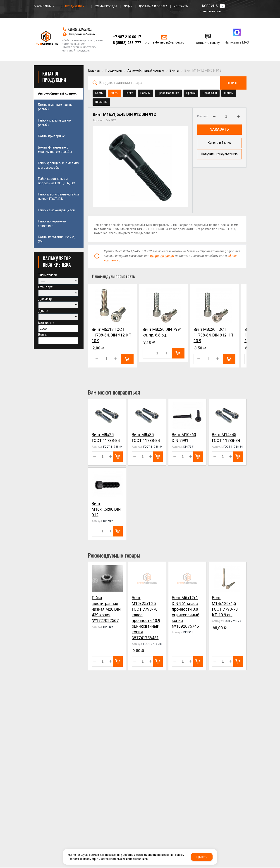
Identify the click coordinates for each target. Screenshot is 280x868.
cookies (94, 855)
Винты (174, 71)
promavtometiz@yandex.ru (165, 42)
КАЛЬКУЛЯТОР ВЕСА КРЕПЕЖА (57, 261)
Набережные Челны (82, 34)
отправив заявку (162, 256)
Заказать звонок (80, 29)
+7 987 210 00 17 (127, 37)
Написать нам (201, 35)
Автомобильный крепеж (146, 71)
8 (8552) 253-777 (127, 43)
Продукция (114, 71)
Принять (202, 857)
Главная (94, 71)
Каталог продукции (54, 77)
